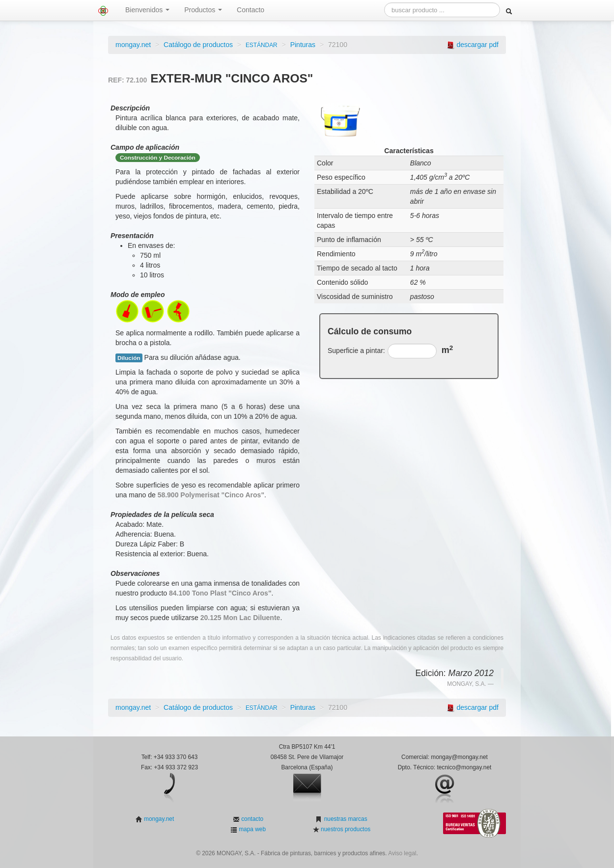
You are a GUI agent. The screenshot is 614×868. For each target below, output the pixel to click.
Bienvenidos (147, 10)
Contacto (251, 10)
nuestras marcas (345, 819)
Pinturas (303, 45)
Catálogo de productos (198, 45)
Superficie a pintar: (356, 351)
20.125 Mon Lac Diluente (240, 618)
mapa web (251, 829)
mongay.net (133, 45)
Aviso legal (402, 853)
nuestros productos (345, 829)
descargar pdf (477, 45)
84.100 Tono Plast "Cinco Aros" (220, 593)
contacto (251, 819)
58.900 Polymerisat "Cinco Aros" (211, 495)
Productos (203, 10)
